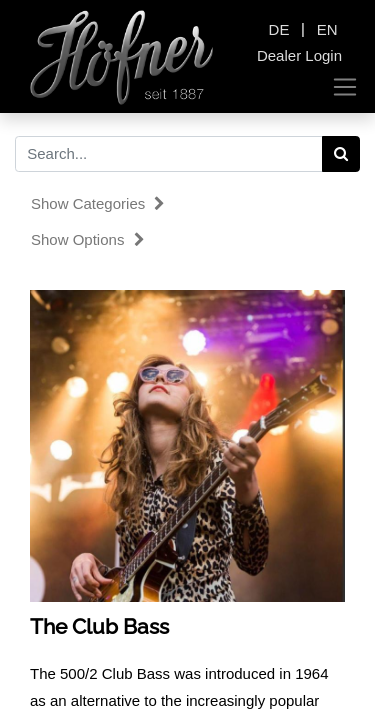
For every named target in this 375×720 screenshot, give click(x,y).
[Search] (341, 154)
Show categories (98, 203)
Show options (88, 239)
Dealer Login (299, 55)
